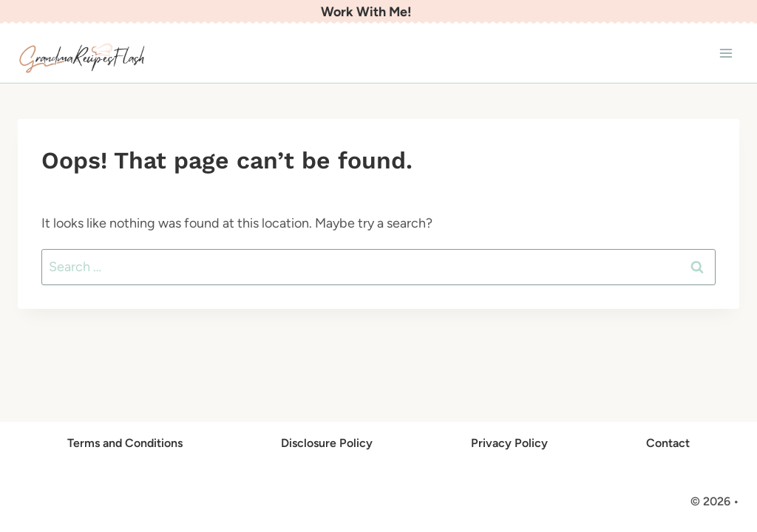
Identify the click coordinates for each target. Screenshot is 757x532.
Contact (668, 443)
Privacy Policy (509, 443)
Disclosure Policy (327, 443)
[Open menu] (726, 54)
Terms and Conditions (125, 443)
